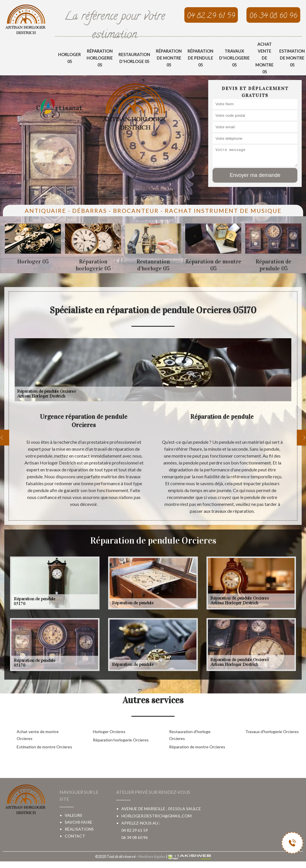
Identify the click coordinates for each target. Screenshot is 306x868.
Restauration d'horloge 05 (134, 58)
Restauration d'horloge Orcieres (190, 735)
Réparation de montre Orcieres (197, 747)
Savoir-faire (79, 822)
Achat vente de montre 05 (264, 58)
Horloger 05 (69, 58)
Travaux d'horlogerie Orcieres (272, 732)
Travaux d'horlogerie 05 (234, 58)
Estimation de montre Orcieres (44, 747)
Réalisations (79, 829)
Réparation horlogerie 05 (100, 58)
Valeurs (73, 815)
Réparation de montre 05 (169, 58)
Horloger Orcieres (109, 732)
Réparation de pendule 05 (200, 58)
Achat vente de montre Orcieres (38, 735)
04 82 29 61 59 (135, 830)
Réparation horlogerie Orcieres (121, 740)
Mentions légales (152, 856)
